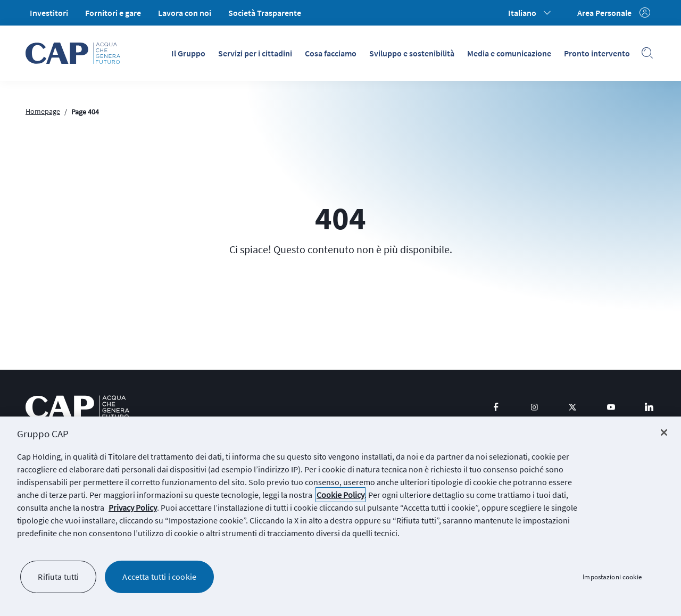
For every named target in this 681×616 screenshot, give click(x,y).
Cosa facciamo (331, 53)
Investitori (49, 13)
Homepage (43, 111)
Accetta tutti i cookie (159, 577)
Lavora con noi (185, 13)
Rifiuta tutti (58, 577)
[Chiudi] (664, 432)
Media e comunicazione (509, 53)
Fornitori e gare (113, 13)
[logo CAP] (77, 407)
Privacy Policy (133, 507)
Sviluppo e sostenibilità (412, 53)
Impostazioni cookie (612, 577)
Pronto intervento (597, 53)
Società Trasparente (265, 13)
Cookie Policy (340, 495)
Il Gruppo (188, 53)
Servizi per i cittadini (255, 53)
